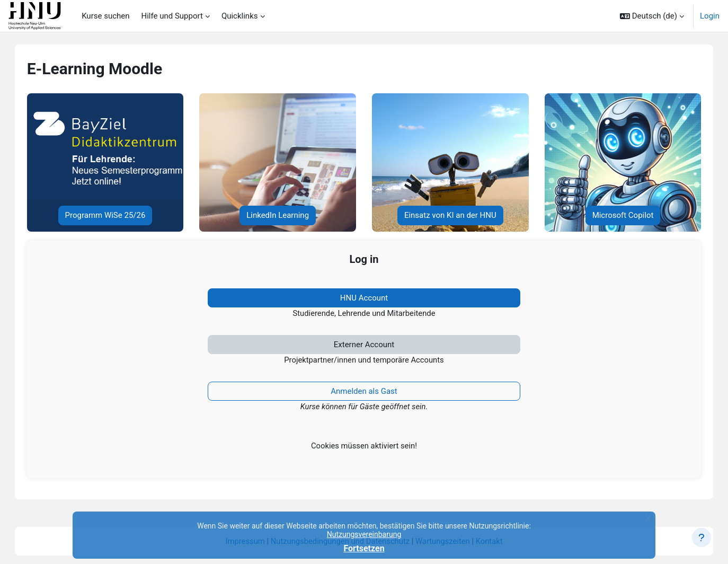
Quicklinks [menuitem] (240, 16)
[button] (652, 16)
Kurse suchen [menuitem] (105, 16)
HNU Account (364, 298)
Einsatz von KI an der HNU (448, 215)
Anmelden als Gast (364, 392)
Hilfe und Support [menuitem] (172, 16)
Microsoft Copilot (615, 215)
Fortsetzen (364, 548)
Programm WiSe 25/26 (113, 215)
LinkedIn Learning (280, 215)
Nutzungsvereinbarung (364, 534)
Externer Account (364, 345)
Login (710, 16)
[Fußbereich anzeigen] (702, 537)
